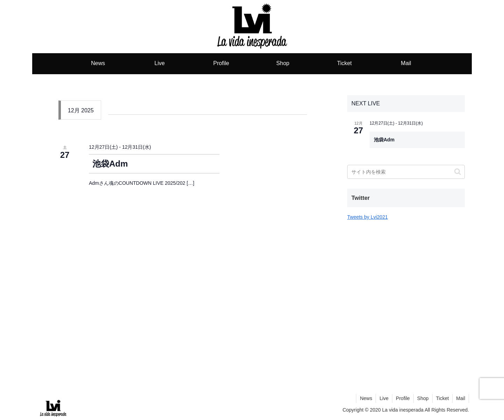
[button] (458, 172)
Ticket (443, 398)
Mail (461, 398)
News (366, 398)
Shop (423, 398)
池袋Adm (110, 164)
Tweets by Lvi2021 (367, 217)
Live (384, 398)
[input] (406, 172)
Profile (403, 398)
